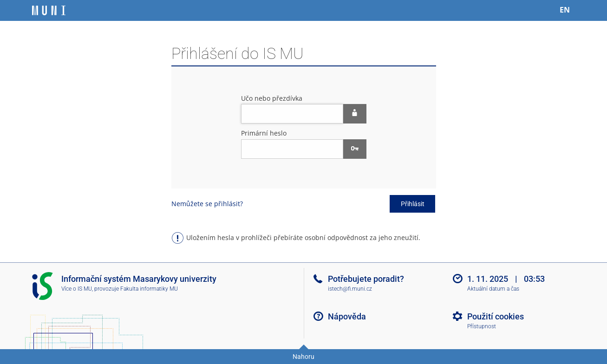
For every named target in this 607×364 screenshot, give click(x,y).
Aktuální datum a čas (493, 289)
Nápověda (347, 316)
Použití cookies (496, 316)
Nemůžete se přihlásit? (207, 204)
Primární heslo (264, 133)
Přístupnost (482, 326)
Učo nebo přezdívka (272, 98)
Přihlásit (413, 204)
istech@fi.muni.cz (350, 289)
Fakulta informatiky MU (149, 289)
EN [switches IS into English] (565, 10)
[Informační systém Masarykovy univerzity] (49, 10)
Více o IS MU (77, 289)
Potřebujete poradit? (366, 279)
